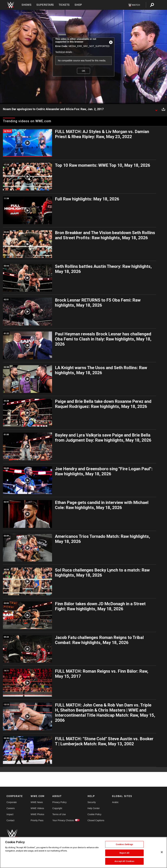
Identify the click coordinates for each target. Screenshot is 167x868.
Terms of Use (59, 814)
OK (83, 71)
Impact (10, 814)
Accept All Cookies (124, 861)
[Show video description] (156, 109)
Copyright (57, 808)
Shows (27, 5)
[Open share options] (163, 109)
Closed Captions (96, 820)
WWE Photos (37, 814)
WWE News (37, 802)
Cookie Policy (95, 814)
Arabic (115, 802)
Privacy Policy (59, 802)
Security (92, 802)
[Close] (162, 852)
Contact (10, 820)
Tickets (64, 5)
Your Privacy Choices (63, 820)
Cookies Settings (124, 844)
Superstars (45, 5)
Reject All (124, 853)
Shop (78, 5)
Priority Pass (37, 820)
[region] (83, 852)
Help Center (94, 808)
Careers (11, 808)
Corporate (12, 802)
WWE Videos (37, 808)
